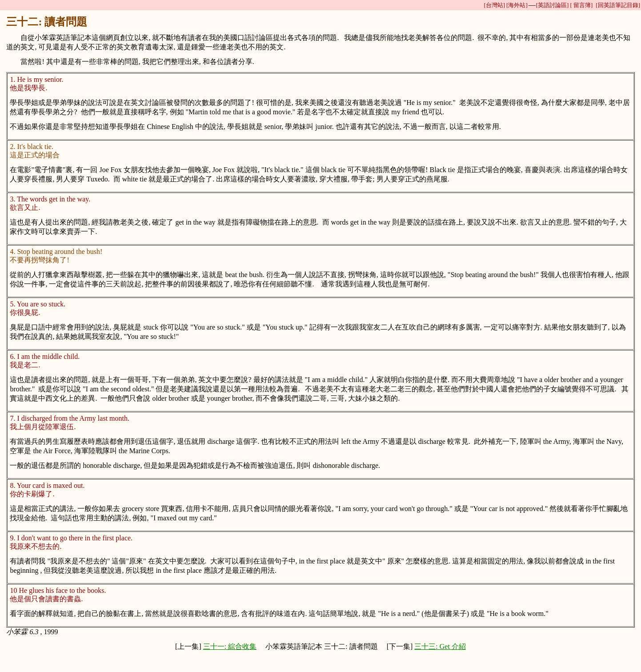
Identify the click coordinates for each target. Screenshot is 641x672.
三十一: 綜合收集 (230, 646)
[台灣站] (494, 5)
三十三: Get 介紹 (440, 646)
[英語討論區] (553, 5)
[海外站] (517, 5)
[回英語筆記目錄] (618, 5)
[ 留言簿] (581, 5)
